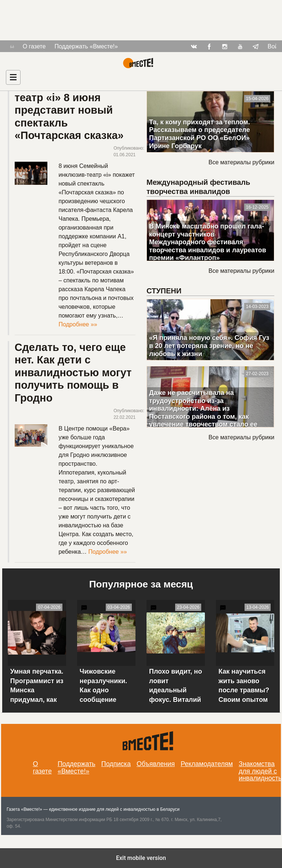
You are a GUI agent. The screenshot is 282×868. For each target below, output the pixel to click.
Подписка (116, 764)
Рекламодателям (207, 764)
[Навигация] (13, 77)
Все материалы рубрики (241, 162)
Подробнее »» (78, 324)
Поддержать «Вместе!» (86, 46)
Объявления (156, 764)
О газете (34, 46)
